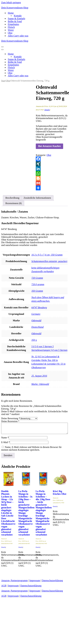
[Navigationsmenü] (2, 47)
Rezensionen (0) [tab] (14, 203)
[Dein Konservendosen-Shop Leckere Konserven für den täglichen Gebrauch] (34, 8)
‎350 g (34, 340)
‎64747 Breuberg (39, 307)
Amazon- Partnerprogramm (14, 580)
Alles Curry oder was (18, 36)
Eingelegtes (13, 24)
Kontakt (18, 16)
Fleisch (11, 27)
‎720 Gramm (37, 278)
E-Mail (5, 442)
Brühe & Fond (15, 21)
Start (3, 81)
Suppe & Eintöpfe (17, 19)
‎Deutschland (38, 327)
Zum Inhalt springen (11, 2)
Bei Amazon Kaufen (49, 146)
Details (47, 110)
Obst (10, 33)
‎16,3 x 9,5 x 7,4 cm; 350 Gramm (47, 255)
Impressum (35, 580)
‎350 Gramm (37, 291)
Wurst (11, 30)
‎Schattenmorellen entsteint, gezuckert (49, 261)
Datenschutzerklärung (52, 580)
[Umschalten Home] (54, 54)
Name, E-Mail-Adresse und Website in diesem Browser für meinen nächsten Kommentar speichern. (31, 448)
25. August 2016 (39, 376)
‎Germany (36, 314)
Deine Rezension (10, 421)
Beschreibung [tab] (12, 198)
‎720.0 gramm (38, 284)
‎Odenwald (36, 320)
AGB (4, 586)
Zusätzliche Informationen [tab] (37, 198)
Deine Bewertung (11, 418)
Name (5, 438)
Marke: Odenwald (40, 384)
